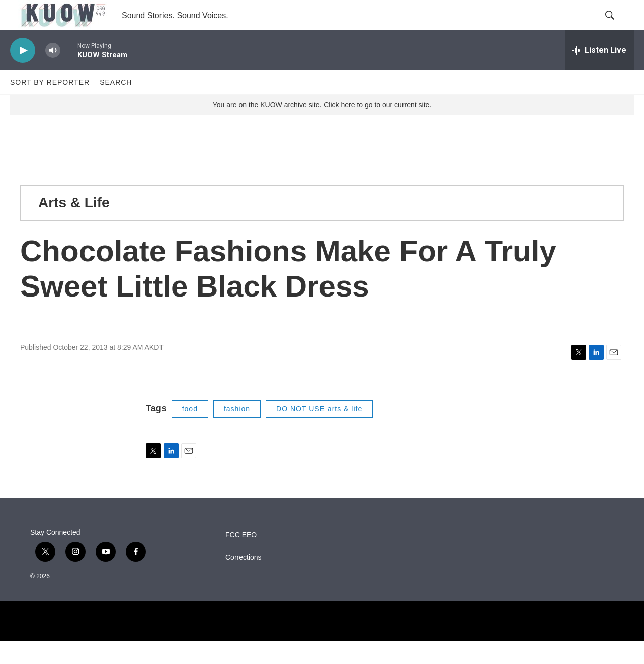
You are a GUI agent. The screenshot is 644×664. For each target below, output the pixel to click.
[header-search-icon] (618, 27)
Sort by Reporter (50, 105)
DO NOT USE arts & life (319, 431)
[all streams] (599, 73)
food (190, 431)
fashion (237, 431)
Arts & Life (74, 225)
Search (116, 105)
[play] (23, 73)
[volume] (53, 73)
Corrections (244, 580)
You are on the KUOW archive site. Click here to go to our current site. (322, 127)
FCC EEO (241, 558)
